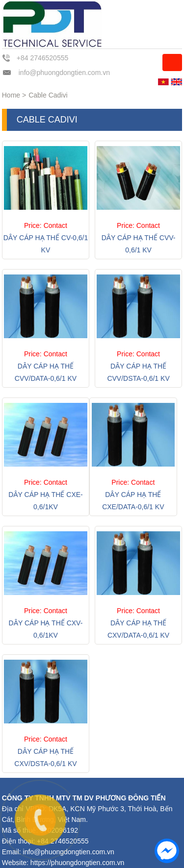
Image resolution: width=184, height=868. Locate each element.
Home (11, 95)
